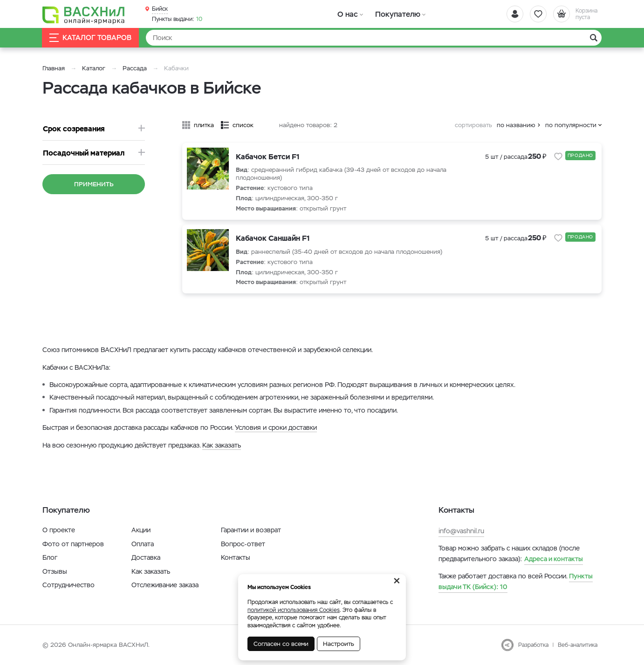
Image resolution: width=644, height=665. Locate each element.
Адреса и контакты (554, 559)
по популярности (571, 125)
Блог (50, 557)
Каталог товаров (91, 38)
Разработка (533, 645)
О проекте (59, 530)
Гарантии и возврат (251, 530)
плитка (204, 125)
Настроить (339, 644)
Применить (94, 184)
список (243, 125)
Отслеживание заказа (165, 585)
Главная (54, 68)
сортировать (473, 125)
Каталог (94, 68)
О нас (346, 14)
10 (177, 19)
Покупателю (394, 14)
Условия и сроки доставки (276, 427)
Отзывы (55, 571)
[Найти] (374, 38)
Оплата (143, 544)
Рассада (135, 68)
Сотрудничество (69, 585)
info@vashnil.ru (461, 531)
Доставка (146, 557)
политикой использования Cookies (294, 610)
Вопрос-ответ (243, 544)
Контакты (236, 557)
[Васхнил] (84, 14)
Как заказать (222, 445)
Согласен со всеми (281, 644)
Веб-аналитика (578, 645)
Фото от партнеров (73, 544)
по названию (516, 125)
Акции (141, 530)
